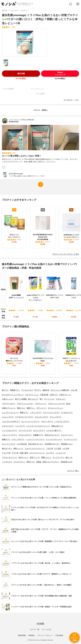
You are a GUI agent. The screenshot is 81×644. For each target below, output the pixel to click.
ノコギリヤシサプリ (62, 421)
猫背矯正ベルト (67, 444)
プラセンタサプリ (25, 435)
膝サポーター (7, 448)
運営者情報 (22, 635)
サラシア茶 (6, 453)
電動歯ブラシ (15, 390)
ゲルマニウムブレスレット (35, 448)
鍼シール (69, 457)
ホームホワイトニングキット (13, 395)
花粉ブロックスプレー (51, 462)
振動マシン (31, 408)
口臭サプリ (54, 395)
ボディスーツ (41, 408)
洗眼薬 (39, 462)
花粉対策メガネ (67, 462)
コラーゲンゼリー (9, 404)
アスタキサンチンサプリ (24, 417)
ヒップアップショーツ (10, 413)
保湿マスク (31, 462)
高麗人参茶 (24, 453)
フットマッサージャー (54, 439)
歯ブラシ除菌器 (21, 399)
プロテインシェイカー (25, 404)
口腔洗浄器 (44, 395)
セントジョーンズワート (31, 421)
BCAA (68, 404)
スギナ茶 (15, 453)
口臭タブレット (65, 395)
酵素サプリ (24, 413)
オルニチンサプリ (42, 417)
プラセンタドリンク (10, 457)
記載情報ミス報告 (71, 100)
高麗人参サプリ (57, 426)
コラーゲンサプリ (25, 430)
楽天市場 (21, 74)
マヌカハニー (61, 399)
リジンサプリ (20, 426)
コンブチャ (50, 453)
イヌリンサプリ (36, 413)
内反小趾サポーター (36, 444)
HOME (40, 624)
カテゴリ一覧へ (73, 471)
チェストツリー (67, 435)
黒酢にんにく (46, 457)
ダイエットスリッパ (55, 408)
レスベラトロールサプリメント (38, 426)
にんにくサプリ (8, 417)
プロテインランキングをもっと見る (66, 254)
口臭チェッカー (8, 399)
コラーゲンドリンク (37, 453)
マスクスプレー (19, 462)
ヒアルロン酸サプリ (54, 430)
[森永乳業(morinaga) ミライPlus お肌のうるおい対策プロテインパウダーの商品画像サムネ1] (6, 63)
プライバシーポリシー (45, 635)
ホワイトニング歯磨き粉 (60, 390)
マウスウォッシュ (32, 395)
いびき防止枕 (22, 444)
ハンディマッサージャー (35, 439)
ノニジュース (61, 453)
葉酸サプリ (6, 439)
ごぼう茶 (50, 448)
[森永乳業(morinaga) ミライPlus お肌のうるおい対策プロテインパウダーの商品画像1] (25, 43)
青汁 (41, 399)
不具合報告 (59, 635)
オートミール (49, 399)
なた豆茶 (58, 448)
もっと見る (40, 94)
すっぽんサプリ (67, 413)
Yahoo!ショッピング (60, 74)
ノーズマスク (7, 462)
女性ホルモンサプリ (52, 435)
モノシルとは (47, 629)
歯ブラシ (5, 390)
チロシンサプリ (47, 421)
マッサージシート (71, 439)
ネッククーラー (59, 457)
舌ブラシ (38, 390)
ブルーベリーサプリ (10, 435)
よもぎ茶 (66, 448)
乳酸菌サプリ (38, 435)
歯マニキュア (33, 399)
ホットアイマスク (9, 444)
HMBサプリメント (9, 408)
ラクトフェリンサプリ (51, 413)
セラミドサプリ (39, 430)
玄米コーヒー (23, 457)
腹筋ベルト (21, 408)
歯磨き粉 (46, 390)
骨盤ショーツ (18, 448)
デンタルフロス (27, 390)
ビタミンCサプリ (18, 439)
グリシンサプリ (56, 417)
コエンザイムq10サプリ (11, 421)
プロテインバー (41, 404)
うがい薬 (74, 390)
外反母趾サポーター (52, 444)
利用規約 (31, 635)
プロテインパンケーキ (56, 404)
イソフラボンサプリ (10, 430)
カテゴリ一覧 (35, 629)
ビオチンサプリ (8, 426)
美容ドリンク (35, 457)
